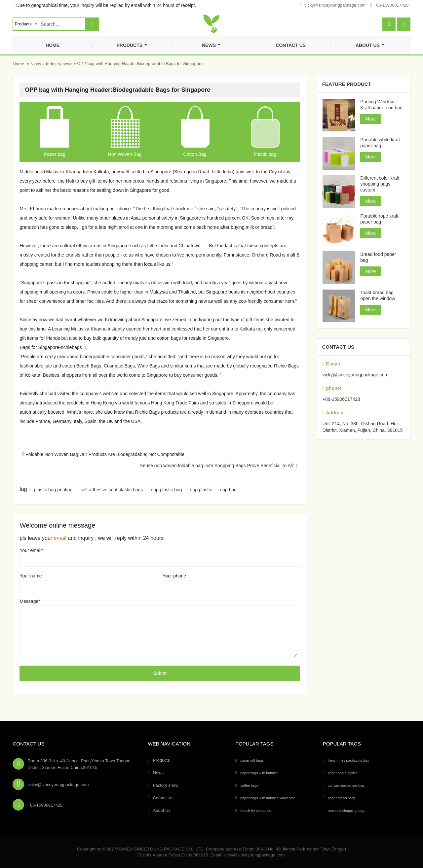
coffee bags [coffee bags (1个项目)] (249, 785)
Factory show (165, 785)
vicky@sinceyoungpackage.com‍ (335, 5)
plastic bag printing (53, 490)
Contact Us (28, 744)
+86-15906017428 (391, 5)
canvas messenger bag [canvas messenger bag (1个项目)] (346, 785)
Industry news (59, 64)
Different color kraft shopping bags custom (380, 184)
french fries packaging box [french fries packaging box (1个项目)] (348, 760)
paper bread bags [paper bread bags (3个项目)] (342, 798)
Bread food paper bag (378, 257)
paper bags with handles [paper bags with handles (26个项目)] (259, 773)
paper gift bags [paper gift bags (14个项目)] (252, 760)
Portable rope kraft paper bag (379, 219)
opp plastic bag (166, 490)
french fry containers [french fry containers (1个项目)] (256, 811)
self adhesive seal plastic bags (112, 490)
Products (132, 45)
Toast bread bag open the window (378, 295)
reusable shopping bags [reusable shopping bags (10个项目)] (346, 811)
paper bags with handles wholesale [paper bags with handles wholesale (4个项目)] (268, 798)
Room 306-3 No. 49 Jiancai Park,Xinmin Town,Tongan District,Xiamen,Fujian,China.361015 (79, 764)
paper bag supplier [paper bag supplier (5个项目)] (342, 773)
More (370, 119)
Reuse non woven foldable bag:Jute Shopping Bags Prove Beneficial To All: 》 (220, 466)
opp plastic (201, 490)
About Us (370, 45)
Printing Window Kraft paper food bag (381, 105)
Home (53, 45)
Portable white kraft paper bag (380, 143)
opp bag (229, 490)
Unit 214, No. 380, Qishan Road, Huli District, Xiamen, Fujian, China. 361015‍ (363, 427)
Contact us (291, 45)
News (211, 45)
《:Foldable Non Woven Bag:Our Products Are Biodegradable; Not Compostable (102, 454)
